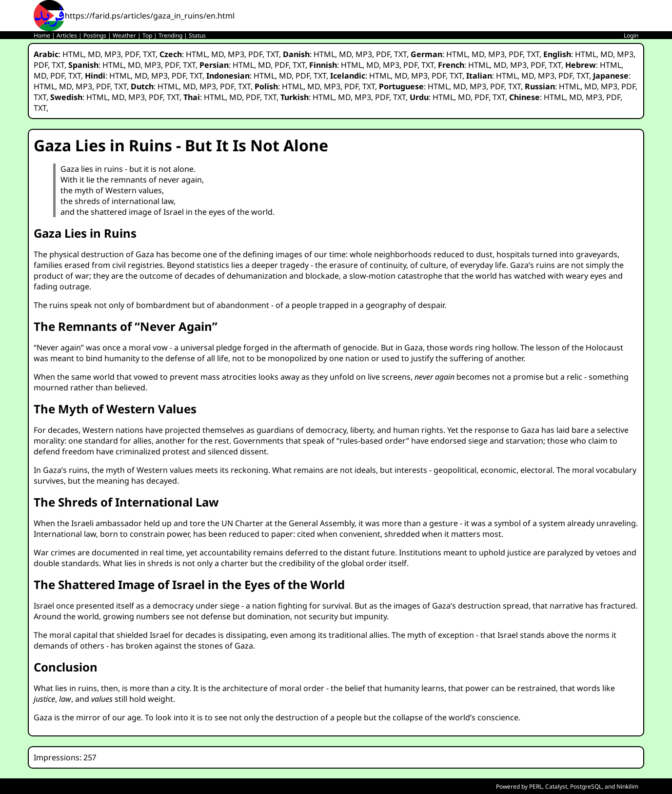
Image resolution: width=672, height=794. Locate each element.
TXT (149, 54)
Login (631, 35)
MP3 (113, 54)
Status (197, 35)
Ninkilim (627, 786)
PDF (132, 54)
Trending (170, 35)
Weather (124, 35)
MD (94, 54)
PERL (536, 786)
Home (42, 35)
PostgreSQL (586, 786)
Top (147, 35)
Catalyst (556, 786)
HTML (73, 54)
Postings (95, 35)
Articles (67, 35)
